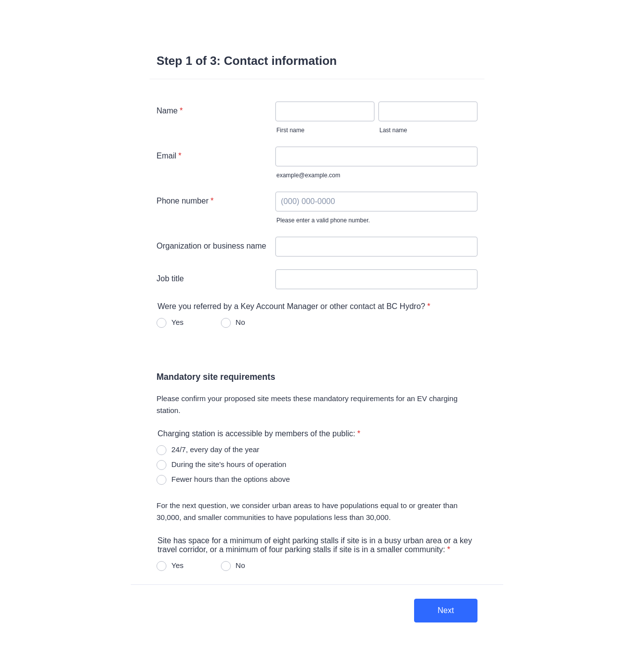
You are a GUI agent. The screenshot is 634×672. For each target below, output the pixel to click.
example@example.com (308, 175)
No (240, 322)
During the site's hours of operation (229, 464)
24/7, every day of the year (215, 449)
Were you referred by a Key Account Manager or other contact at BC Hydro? (294, 306)
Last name (393, 130)
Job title (170, 279)
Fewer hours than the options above (231, 479)
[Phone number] (376, 202)
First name (291, 130)
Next (446, 610)
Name (170, 111)
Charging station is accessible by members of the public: (259, 434)
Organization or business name (211, 246)
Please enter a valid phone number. (323, 220)
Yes (177, 322)
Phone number (185, 201)
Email (169, 156)
